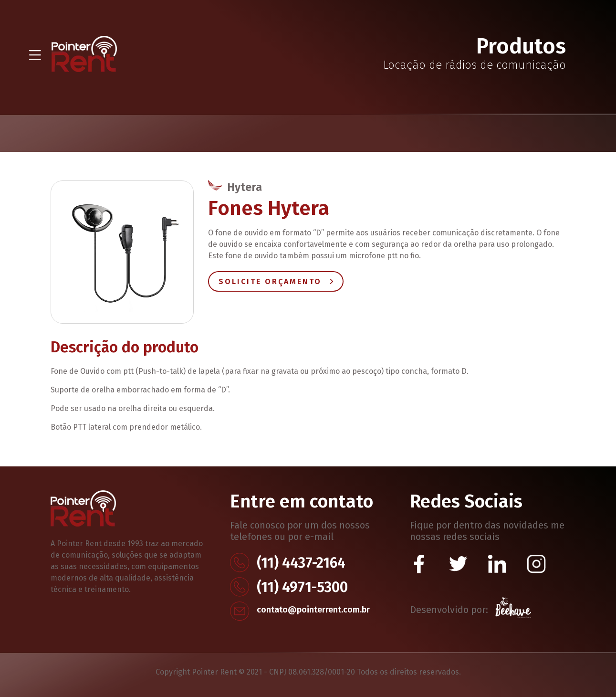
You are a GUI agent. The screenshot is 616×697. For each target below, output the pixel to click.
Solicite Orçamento (276, 281)
